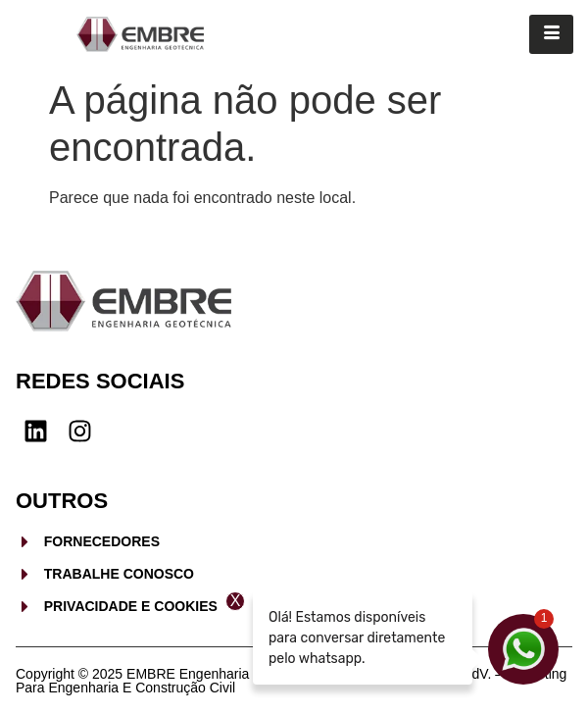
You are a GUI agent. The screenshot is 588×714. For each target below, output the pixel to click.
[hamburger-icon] (551, 34)
